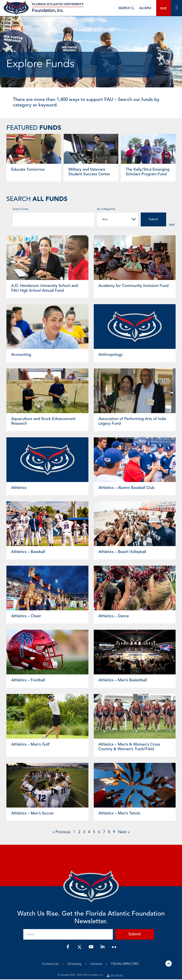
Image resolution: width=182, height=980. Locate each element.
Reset (172, 225)
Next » (124, 833)
